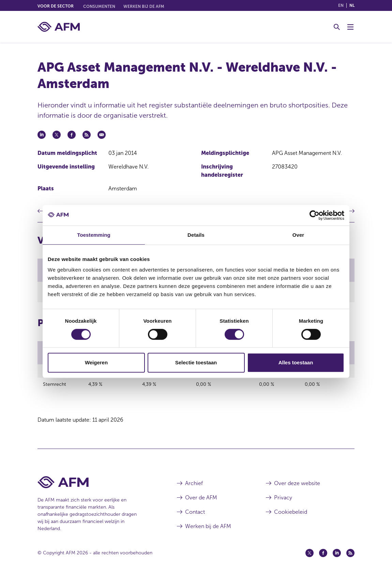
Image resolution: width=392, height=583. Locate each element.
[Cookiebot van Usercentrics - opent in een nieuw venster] (314, 215)
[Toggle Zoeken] (337, 27)
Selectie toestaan (196, 362)
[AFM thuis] (59, 27)
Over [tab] (298, 235)
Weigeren (96, 362)
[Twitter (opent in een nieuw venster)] (310, 557)
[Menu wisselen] (350, 27)
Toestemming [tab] (94, 235)
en (341, 5)
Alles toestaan (296, 362)
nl (352, 5)
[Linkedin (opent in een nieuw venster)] (337, 557)
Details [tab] (196, 235)
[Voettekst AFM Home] (97, 486)
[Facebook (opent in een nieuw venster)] (323, 557)
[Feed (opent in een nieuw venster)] (350, 557)
